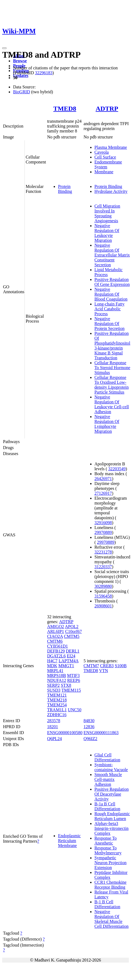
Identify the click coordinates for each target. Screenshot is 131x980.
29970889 (103, 532)
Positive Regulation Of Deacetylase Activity (112, 794)
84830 (89, 721)
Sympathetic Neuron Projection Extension (111, 863)
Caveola (102, 152)
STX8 (66, 685)
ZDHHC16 (57, 715)
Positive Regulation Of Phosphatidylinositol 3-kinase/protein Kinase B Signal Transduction (112, 346)
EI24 (71, 656)
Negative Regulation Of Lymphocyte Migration (107, 424)
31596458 (103, 596)
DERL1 (73, 651)
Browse (20, 61)
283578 (54, 721)
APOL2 (72, 627)
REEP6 (74, 680)
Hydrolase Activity (111, 191)
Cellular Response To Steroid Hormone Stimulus (112, 368)
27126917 (103, 493)
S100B (121, 666)
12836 (89, 727)
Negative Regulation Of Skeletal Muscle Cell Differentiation (112, 919)
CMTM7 (91, 666)
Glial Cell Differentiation (107, 757)
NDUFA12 (57, 680)
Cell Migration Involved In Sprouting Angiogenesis (107, 213)
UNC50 (75, 710)
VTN (104, 671)
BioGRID (22, 92)
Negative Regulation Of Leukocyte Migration (107, 233)
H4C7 (52, 661)
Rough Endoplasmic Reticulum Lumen (112, 816)
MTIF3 (73, 676)
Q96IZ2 (91, 739)
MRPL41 (55, 671)
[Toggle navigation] (4, 48)
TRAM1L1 (57, 710)
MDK (52, 666)
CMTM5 (72, 636)
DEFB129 (56, 651)
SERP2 (53, 685)
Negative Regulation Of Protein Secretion (110, 324)
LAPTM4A (68, 661)
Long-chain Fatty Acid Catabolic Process (110, 309)
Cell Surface (105, 157)
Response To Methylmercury (108, 850)
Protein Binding (65, 189)
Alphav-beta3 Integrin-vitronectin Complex (112, 828)
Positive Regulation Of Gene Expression (112, 282)
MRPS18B (57, 676)
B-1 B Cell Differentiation (107, 904)
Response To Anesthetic (106, 841)
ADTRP (107, 109)
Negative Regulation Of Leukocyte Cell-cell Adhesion (112, 404)
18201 (53, 727)
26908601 (103, 606)
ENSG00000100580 (65, 733)
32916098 (103, 523)
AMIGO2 (56, 627)
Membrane (104, 172)
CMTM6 (55, 641)
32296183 (44, 73)
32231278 (103, 552)
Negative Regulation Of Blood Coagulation (111, 294)
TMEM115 (71, 690)
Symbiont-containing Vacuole (111, 767)
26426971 (103, 479)
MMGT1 (66, 666)
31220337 (103, 567)
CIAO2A (55, 636)
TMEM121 (57, 695)
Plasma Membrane (111, 147)
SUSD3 (54, 690)
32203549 (117, 469)
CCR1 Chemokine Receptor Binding (111, 885)
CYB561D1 (57, 646)
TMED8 (65, 109)
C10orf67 (73, 631)
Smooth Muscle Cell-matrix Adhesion (108, 779)
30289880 (103, 586)
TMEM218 (57, 700)
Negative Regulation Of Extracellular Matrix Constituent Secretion (112, 255)
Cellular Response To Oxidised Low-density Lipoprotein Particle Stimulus (112, 385)
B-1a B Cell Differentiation (107, 806)
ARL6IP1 (56, 631)
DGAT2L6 (56, 656)
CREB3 (107, 666)
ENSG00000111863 (101, 733)
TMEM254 (57, 705)
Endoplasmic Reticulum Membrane (69, 841)
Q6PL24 (54, 739)
